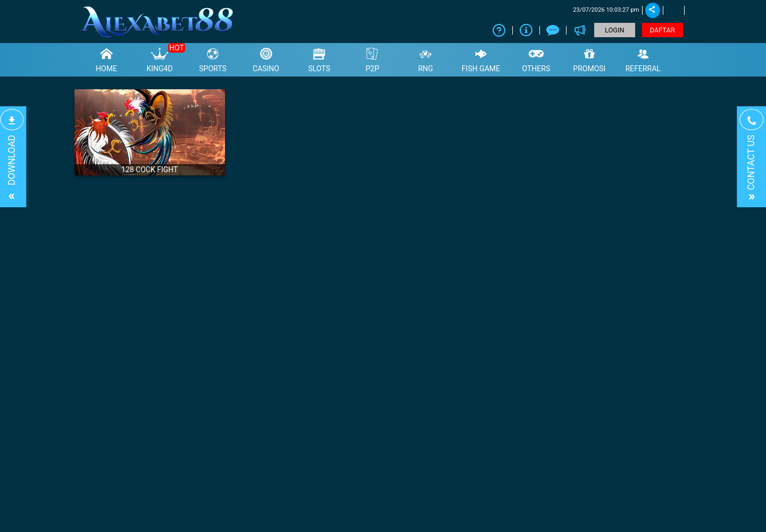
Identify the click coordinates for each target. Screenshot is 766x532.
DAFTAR (663, 30)
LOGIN (615, 30)
